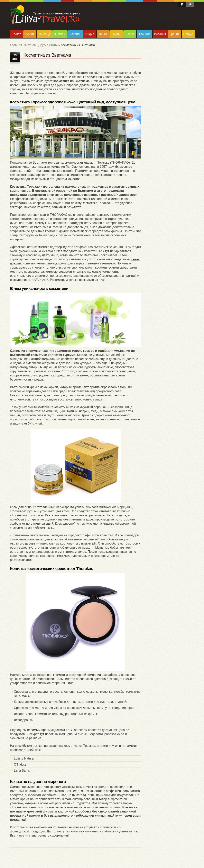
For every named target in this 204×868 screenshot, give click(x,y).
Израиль (75, 34)
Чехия (130, 34)
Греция (175, 34)
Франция (144, 34)
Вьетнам (60, 34)
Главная (16, 45)
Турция (30, 34)
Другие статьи (48, 45)
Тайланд (44, 34)
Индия (90, 34)
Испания (160, 34)
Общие (188, 34)
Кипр (116, 34)
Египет (16, 34)
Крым (103, 34)
